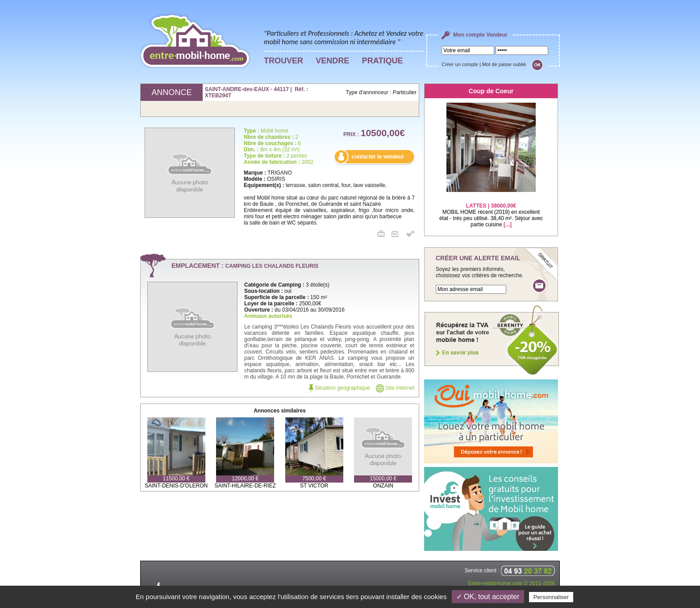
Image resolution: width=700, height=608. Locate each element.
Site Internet (395, 388)
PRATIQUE (383, 61)
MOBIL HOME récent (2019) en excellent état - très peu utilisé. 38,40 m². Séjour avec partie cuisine (491, 210)
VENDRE (332, 61)
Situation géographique (340, 388)
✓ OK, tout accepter (488, 597)
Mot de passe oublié (504, 64)
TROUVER (283, 61)
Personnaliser (551, 597)
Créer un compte (460, 64)
